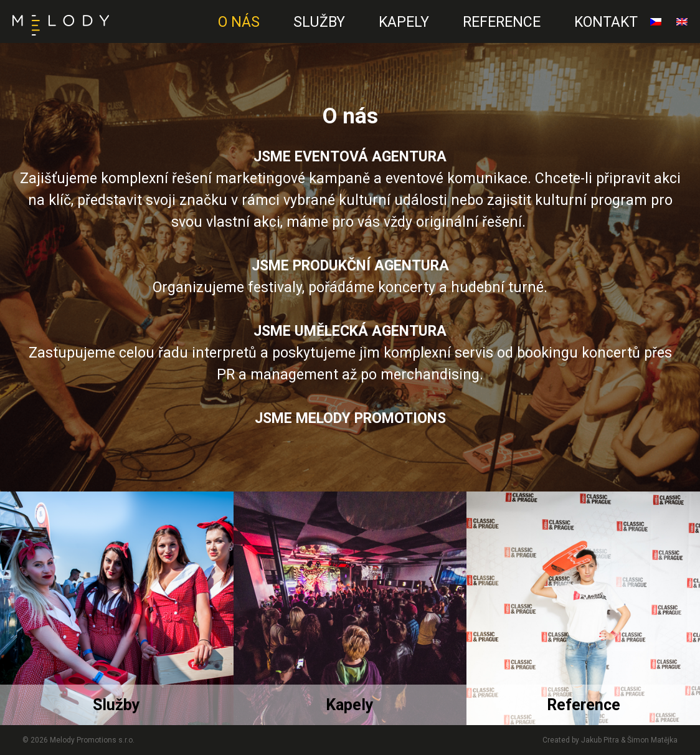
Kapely (404, 22)
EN (187, 35)
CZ (191, 35)
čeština (656, 27)
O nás (239, 22)
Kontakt (606, 22)
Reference (502, 22)
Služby (319, 22)
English (682, 27)
